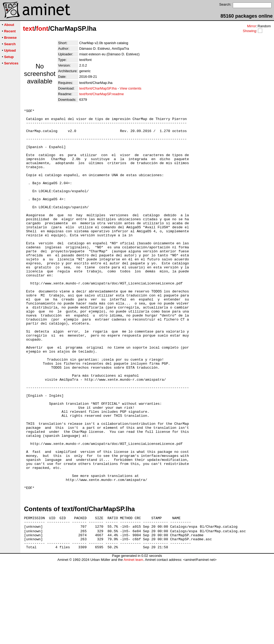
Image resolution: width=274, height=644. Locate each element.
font (42, 28)
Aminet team (133, 642)
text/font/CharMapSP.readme (102, 94)
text (29, 28)
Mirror (252, 26)
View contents (131, 88)
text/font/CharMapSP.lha (98, 88)
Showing (249, 31)
